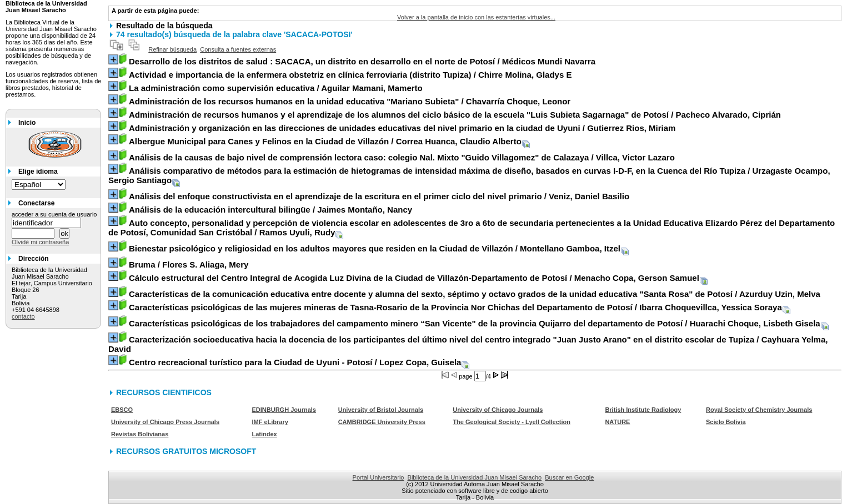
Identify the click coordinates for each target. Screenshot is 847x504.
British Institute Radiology (643, 410)
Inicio (27, 123)
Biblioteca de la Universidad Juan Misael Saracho (475, 477)
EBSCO (122, 410)
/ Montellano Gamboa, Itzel (375, 248)
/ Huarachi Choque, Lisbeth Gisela (475, 323)
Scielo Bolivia (726, 422)
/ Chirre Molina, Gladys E (350, 75)
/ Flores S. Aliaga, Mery (189, 264)
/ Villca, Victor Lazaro (402, 157)
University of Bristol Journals (381, 410)
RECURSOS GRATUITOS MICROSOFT (186, 451)
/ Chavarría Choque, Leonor (350, 101)
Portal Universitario (379, 477)
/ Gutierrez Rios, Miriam (402, 128)
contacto (23, 316)
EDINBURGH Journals (284, 410)
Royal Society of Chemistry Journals (759, 410)
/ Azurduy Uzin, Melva (475, 294)
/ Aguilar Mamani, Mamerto (276, 88)
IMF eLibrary (270, 422)
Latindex (264, 434)
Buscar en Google (569, 477)
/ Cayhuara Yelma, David (468, 344)
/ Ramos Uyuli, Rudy (472, 228)
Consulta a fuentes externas (238, 49)
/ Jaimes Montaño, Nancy (270, 210)
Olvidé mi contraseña (40, 242)
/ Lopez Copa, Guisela (295, 362)
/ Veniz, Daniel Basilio (379, 196)
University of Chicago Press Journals (165, 422)
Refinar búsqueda (172, 49)
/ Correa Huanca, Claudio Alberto (325, 141)
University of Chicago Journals (498, 410)
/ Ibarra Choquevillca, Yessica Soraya (455, 307)
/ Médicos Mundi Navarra (362, 61)
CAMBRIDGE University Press (382, 422)
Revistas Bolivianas (140, 434)
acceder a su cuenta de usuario (54, 214)
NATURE (617, 422)
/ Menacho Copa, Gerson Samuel (414, 278)
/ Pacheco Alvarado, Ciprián (455, 115)
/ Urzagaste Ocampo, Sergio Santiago (469, 175)
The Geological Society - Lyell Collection (512, 422)
